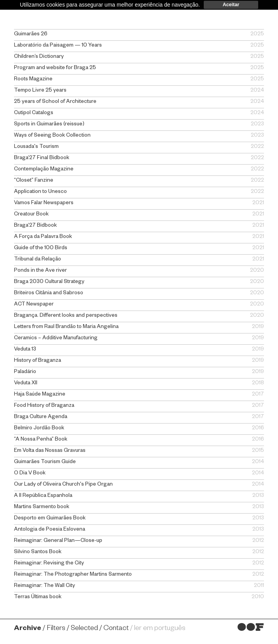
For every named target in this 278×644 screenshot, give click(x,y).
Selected (84, 629)
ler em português (160, 629)
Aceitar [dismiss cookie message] (231, 5)
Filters (56, 629)
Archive (28, 629)
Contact (116, 629)
